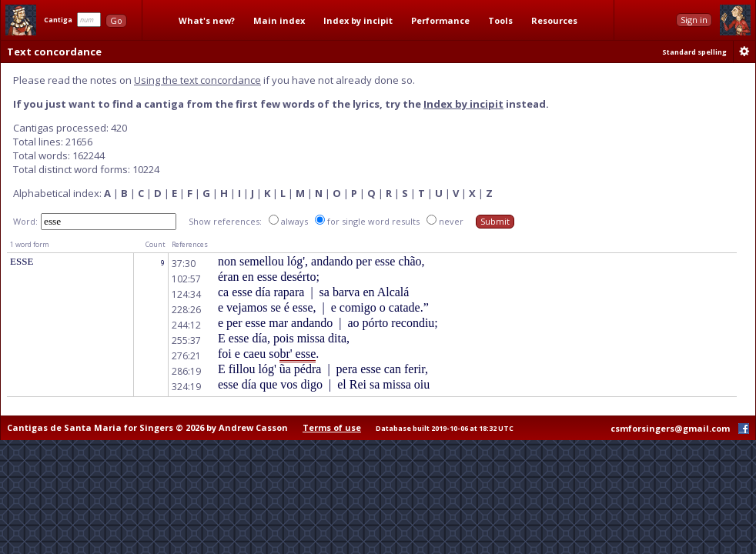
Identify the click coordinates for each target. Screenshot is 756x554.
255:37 (186, 340)
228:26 (186, 310)
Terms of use (332, 427)
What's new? (207, 20)
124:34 (186, 294)
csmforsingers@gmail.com (670, 428)
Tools (500, 20)
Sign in (694, 20)
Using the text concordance (197, 80)
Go (116, 20)
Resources (554, 20)
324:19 (186, 387)
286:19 (186, 371)
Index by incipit (358, 20)
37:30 (184, 264)
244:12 (186, 325)
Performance (440, 20)
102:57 (186, 279)
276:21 (186, 356)
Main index (279, 20)
